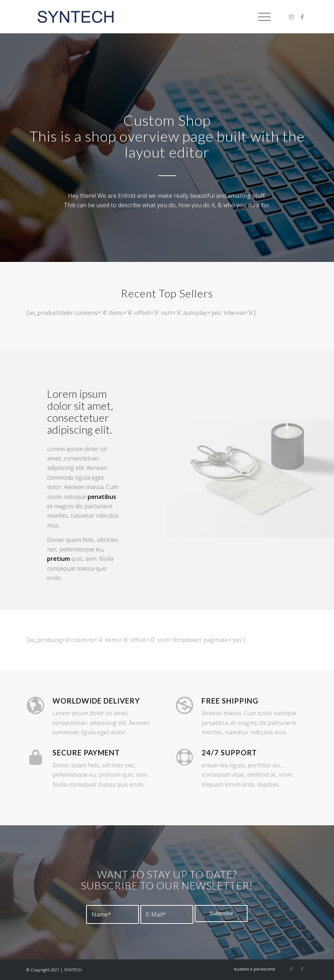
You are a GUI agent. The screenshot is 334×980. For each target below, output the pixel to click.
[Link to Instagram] (291, 17)
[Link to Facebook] (302, 17)
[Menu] (261, 17)
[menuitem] (261, 17)
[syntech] (75, 17)
